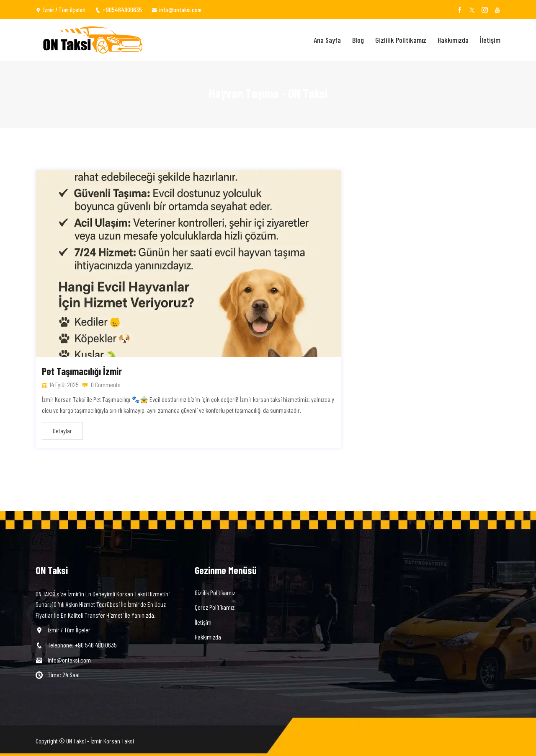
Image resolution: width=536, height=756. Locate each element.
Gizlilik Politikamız (401, 40)
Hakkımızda (453, 40)
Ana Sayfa (327, 40)
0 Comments (102, 384)
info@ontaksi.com (177, 10)
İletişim (490, 40)
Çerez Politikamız (215, 607)
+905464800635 (119, 10)
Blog (358, 40)
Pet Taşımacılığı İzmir (82, 371)
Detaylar (62, 431)
